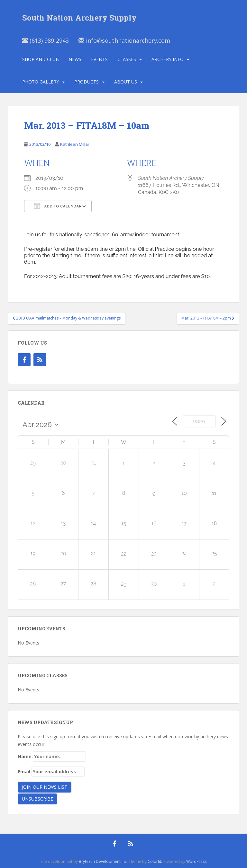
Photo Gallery (41, 82)
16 (154, 524)
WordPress (196, 861)
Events (99, 59)
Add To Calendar (58, 206)
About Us (126, 82)
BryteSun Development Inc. (103, 861)
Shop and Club (41, 59)
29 (124, 584)
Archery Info (168, 59)
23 (154, 554)
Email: (51, 772)
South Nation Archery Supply (171, 178)
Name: (52, 757)
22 (124, 554)
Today (199, 421)
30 (154, 584)
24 (184, 553)
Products (87, 82)
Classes (127, 59)
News (75, 59)
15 (124, 524)
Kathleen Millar (75, 144)
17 (184, 524)
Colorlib (155, 861)
